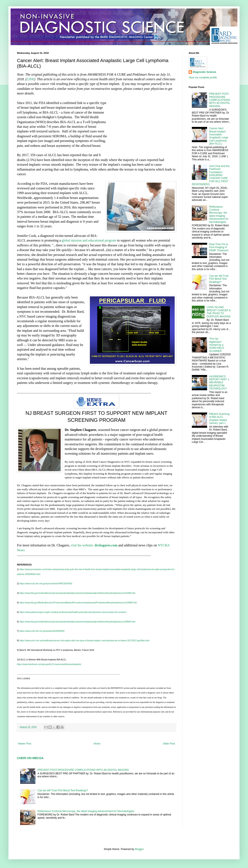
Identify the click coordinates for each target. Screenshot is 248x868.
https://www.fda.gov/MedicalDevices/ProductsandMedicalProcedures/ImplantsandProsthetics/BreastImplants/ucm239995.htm (78, 603)
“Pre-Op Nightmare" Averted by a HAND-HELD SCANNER (217, 345)
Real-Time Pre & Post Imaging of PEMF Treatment (219, 247)
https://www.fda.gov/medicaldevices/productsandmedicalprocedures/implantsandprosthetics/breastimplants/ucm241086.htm (78, 593)
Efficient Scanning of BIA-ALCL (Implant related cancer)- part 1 (219, 419)
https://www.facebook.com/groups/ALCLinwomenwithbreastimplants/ (49, 664)
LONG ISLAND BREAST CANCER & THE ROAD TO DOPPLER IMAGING (219, 312)
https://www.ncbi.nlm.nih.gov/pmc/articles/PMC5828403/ (46, 584)
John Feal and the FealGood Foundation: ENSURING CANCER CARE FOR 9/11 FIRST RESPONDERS (211, 175)
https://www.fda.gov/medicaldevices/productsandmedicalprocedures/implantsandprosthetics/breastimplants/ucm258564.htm (78, 622)
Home (97, 744)
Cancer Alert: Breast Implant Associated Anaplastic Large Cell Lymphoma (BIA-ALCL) (219, 136)
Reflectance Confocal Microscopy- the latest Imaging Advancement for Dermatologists (86, 811)
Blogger (139, 849)
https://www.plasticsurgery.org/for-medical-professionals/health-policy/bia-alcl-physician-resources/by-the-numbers (73, 612)
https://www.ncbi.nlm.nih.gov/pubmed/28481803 (42, 631)
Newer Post (25, 744)
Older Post (169, 744)
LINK (30, 79)
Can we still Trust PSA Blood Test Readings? (63, 790)
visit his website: (94, 545)
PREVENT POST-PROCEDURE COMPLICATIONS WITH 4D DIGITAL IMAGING (83, 770)
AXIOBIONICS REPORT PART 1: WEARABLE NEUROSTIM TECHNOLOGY (219, 383)
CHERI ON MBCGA (30, 758)
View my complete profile (203, 78)
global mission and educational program (89, 240)
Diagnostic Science (205, 72)
